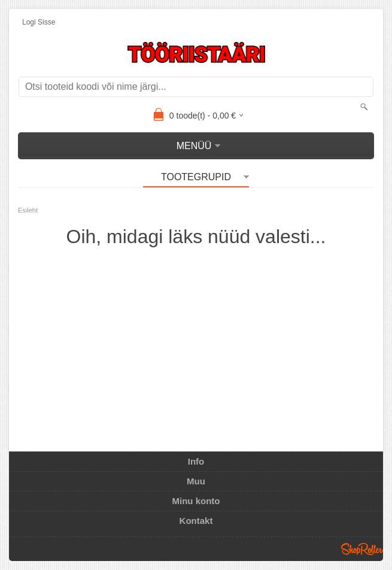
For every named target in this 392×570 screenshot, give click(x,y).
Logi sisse (39, 22)
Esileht (28, 210)
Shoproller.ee (362, 549)
